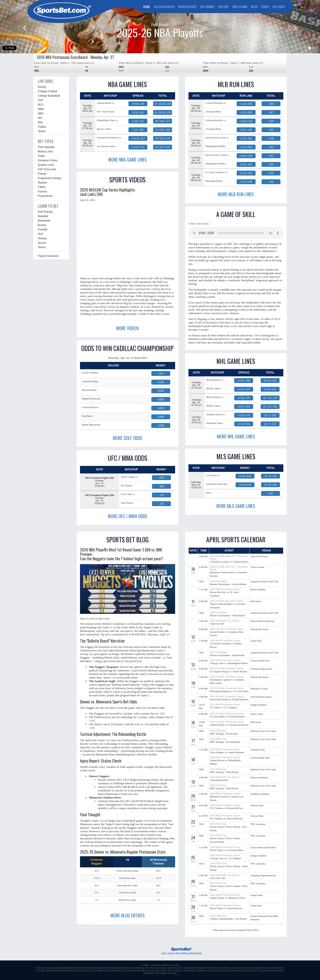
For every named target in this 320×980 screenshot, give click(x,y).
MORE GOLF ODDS (128, 438)
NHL (40, 122)
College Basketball (49, 96)
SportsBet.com (165, 965)
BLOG (254, 7)
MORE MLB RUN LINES (236, 194)
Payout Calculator (48, 256)
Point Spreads (46, 147)
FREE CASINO (240, 7)
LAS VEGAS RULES (164, 7)
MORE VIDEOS (128, 328)
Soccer (42, 243)
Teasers (42, 183)
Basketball (44, 221)
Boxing (42, 87)
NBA (41, 114)
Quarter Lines (46, 165)
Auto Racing (45, 212)
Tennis (42, 131)
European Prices (48, 160)
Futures (42, 192)
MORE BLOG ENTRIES (128, 915)
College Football (47, 91)
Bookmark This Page (154, 973)
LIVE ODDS (279, 7)
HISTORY (223, 7)
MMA (41, 109)
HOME (147, 7)
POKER (265, 7)
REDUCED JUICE (187, 7)
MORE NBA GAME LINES (128, 160)
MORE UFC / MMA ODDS (128, 516)
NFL (40, 118)
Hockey (42, 238)
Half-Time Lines (47, 169)
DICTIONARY (207, 7)
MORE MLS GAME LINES (236, 506)
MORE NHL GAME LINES (236, 436)
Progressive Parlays (50, 178)
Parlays (42, 174)
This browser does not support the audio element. (236, 233)
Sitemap (172, 973)
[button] (24, 27)
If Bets (42, 187)
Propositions (45, 196)
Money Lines (45, 152)
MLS (41, 105)
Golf (40, 100)
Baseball (43, 216)
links (83, 968)
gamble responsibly (273, 970)
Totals (41, 156)
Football (43, 230)
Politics (42, 127)
